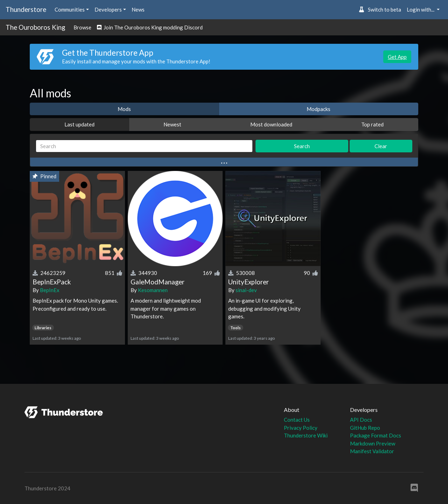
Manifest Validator (372, 451)
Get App (397, 57)
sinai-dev (246, 290)
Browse (82, 27)
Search (302, 146)
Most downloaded (271, 124)
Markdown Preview (373, 443)
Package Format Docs (376, 435)
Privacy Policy (301, 428)
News (138, 9)
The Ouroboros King (35, 27)
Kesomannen (153, 290)
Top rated (372, 124)
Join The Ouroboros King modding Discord (150, 27)
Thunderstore (26, 9)
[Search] (144, 146)
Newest (172, 124)
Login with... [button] (421, 9)
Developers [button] (108, 9)
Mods (124, 109)
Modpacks (318, 109)
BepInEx (50, 290)
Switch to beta (380, 9)
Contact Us (297, 420)
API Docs (361, 420)
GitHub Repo (365, 428)
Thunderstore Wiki (306, 435)
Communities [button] (70, 9)
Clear (381, 146)
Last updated (79, 124)
